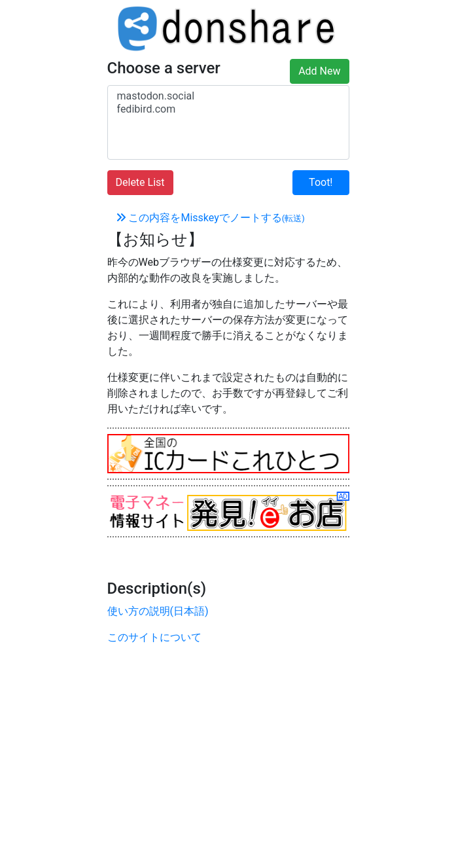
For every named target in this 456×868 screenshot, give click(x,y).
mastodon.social (228, 96)
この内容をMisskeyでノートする (210, 218)
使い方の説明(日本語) (158, 611)
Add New (319, 71)
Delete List (140, 182)
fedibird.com (228, 109)
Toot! (321, 182)
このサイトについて (154, 637)
